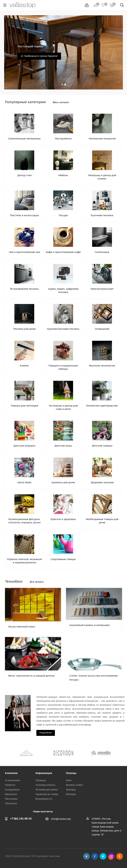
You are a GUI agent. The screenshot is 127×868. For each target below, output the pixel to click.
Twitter (103, 856)
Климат (24, 366)
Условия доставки (47, 789)
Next (120, 753)
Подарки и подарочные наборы (63, 367)
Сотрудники (12, 789)
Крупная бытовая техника (63, 329)
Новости (10, 785)
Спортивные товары (63, 559)
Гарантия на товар (47, 794)
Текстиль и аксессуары (24, 215)
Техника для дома (24, 329)
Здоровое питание (102, 482)
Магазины (11, 799)
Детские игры (63, 446)
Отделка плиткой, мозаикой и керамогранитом (24, 561)
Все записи (37, 582)
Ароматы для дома (63, 482)
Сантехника (102, 252)
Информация (44, 773)
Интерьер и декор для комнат (102, 177)
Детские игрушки (24, 446)
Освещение (102, 329)
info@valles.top (61, 819)
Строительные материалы (24, 138)
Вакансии (11, 794)
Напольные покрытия (102, 138)
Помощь (41, 780)
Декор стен (24, 175)
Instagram (111, 856)
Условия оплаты (45, 785)
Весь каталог (61, 102)
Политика (11, 803)
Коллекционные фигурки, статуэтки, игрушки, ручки (24, 521)
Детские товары (102, 446)
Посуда (63, 215)
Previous (7, 753)
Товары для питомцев (24, 406)
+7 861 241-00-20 (21, 819)
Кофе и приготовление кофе (63, 252)
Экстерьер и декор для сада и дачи (63, 407)
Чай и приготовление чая (24, 252)
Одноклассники (120, 856)
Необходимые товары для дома (102, 521)
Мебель (63, 175)
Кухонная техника (102, 215)
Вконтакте (86, 856)
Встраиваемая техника (24, 289)
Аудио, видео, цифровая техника (63, 290)
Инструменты (63, 138)
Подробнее (46, 733)
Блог (69, 780)
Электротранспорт (102, 289)
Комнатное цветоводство (102, 406)
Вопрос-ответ (74, 785)
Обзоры (71, 794)
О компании (12, 780)
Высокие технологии (102, 366)
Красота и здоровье (63, 519)
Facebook (95, 856)
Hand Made (24, 482)
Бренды (71, 789)
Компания (11, 773)
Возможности (44, 799)
